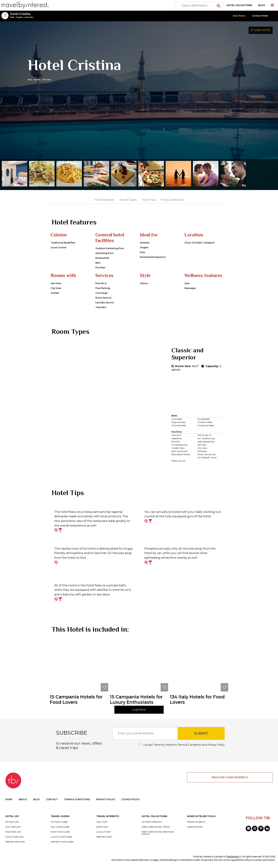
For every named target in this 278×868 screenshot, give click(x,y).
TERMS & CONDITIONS (77, 799)
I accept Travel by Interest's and (181, 745)
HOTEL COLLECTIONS (239, 5)
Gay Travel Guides (60, 827)
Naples (20, 17)
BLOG (262, 5)
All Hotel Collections (152, 822)
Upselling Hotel (195, 827)
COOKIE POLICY (131, 799)
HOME (9, 799)
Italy (12, 17)
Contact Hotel (260, 16)
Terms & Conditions (189, 745)
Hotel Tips (149, 200)
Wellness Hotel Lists (15, 842)
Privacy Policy (216, 745)
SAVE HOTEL (261, 30)
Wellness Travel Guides (62, 842)
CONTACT (52, 799)
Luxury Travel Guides (61, 837)
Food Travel (102, 827)
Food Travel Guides (60, 832)
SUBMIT (201, 733)
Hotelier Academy (196, 822)
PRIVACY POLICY (106, 799)
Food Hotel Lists (13, 832)
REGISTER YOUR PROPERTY (230, 777)
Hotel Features (104, 200)
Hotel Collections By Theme (156, 827)
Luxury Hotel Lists (14, 837)
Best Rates (239, 16)
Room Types (128, 200)
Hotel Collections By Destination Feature (158, 833)
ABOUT (23, 799)
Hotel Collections (172, 200)
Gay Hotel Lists (13, 827)
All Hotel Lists (12, 822)
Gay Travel (102, 822)
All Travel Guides (59, 822)
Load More (139, 710)
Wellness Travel (104, 837)
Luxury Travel (103, 832)
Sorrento (29, 17)
